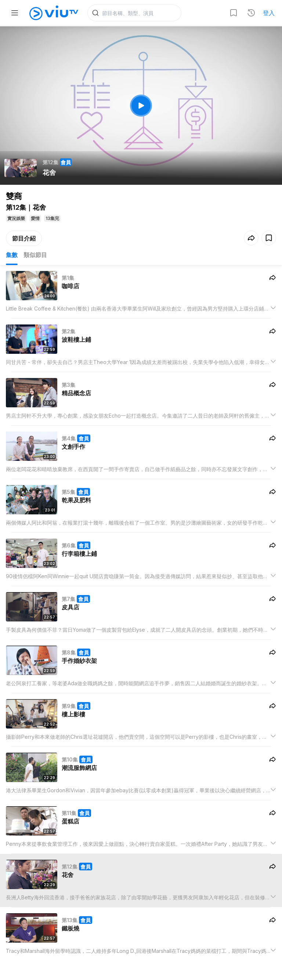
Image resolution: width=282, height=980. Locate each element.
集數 (12, 255)
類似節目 (35, 255)
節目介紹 (24, 239)
